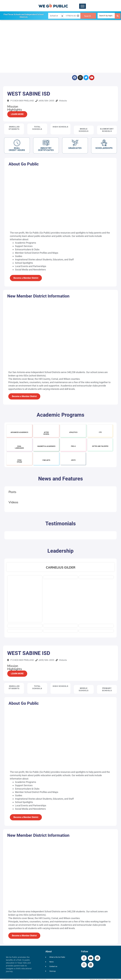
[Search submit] (118, 15)
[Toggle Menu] (83, 6)
